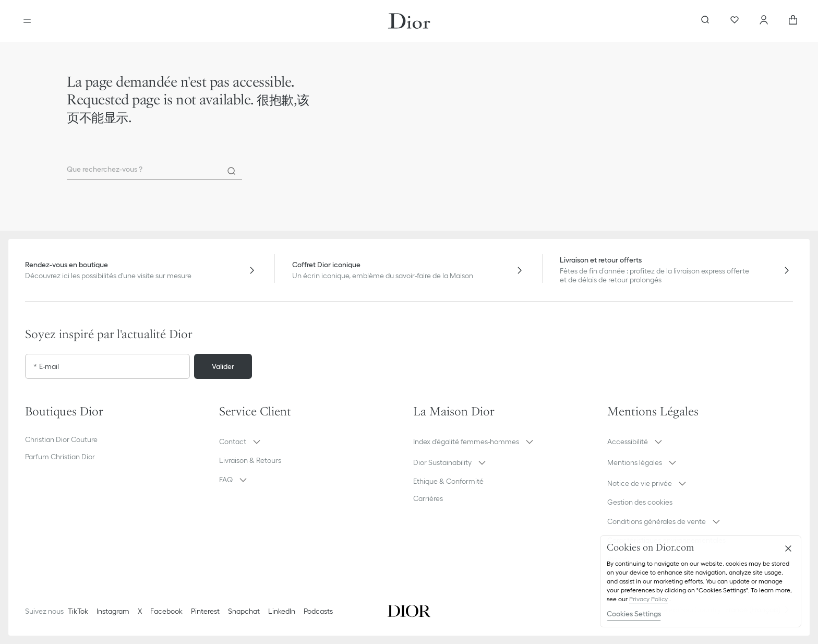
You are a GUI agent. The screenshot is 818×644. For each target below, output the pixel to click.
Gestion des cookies (640, 502)
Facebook (166, 611)
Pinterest (205, 611)
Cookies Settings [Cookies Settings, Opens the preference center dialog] (634, 614)
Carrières (428, 498)
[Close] (788, 548)
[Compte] (764, 21)
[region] (701, 581)
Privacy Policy (648, 599)
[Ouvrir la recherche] (705, 21)
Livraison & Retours (250, 460)
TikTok (78, 611)
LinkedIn (282, 611)
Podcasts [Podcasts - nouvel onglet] (318, 611)
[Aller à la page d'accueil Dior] (409, 21)
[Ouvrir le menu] (27, 21)
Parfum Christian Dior (60, 457)
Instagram (113, 611)
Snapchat (244, 611)
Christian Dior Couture (61, 439)
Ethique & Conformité (448, 481)
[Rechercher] (232, 171)
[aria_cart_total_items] (793, 21)
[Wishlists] (735, 21)
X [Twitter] (140, 611)
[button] (312, 442)
